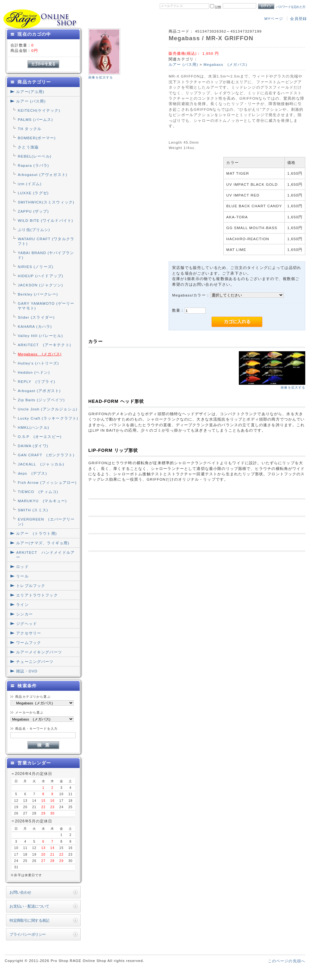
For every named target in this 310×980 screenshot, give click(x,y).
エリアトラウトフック (37, 595)
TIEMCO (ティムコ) (38, 492)
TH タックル (30, 129)
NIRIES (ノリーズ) (36, 267)
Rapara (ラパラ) (33, 165)
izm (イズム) (30, 184)
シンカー (25, 614)
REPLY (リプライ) (37, 381)
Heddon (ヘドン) (34, 372)
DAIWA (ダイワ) (33, 446)
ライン (22, 605)
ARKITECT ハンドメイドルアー (45, 555)
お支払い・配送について (29, 906)
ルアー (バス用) (31, 101)
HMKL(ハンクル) (34, 427)
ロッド (22, 567)
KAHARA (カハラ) (35, 326)
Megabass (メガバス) (40, 354)
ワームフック (29, 643)
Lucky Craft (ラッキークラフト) (48, 418)
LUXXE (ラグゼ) (33, 193)
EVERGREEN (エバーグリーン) (46, 521)
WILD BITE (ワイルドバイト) (45, 220)
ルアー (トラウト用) (36, 533)
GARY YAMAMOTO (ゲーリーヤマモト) (46, 306)
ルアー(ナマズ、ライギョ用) (43, 543)
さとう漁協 (28, 147)
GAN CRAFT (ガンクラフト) (46, 455)
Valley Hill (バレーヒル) (40, 336)
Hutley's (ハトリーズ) (38, 363)
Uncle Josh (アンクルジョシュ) (48, 409)
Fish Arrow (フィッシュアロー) (47, 482)
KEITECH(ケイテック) (39, 110)
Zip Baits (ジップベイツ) (41, 400)
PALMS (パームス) (35, 119)
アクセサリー (29, 633)
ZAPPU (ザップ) (33, 211)
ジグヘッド (27, 624)
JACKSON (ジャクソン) (40, 285)
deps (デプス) (32, 473)
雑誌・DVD (27, 671)
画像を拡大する (101, 77)
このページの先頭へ (287, 961)
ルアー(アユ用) (30, 92)
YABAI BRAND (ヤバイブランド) (46, 255)
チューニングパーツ (35, 662)
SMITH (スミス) (33, 510)
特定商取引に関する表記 (29, 920)
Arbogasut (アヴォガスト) (43, 175)
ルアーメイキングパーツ (39, 652)
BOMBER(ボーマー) (37, 138)
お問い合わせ (20, 892)
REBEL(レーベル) (35, 156)
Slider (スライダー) (36, 317)
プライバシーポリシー (28, 934)
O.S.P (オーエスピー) (40, 437)
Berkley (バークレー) (38, 294)
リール (22, 576)
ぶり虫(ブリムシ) (34, 230)
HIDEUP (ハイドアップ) (40, 276)
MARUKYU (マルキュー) (42, 501)
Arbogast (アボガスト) (39, 391)
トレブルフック (31, 586)
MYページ (274, 19)
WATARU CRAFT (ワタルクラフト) (46, 241)
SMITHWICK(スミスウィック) (46, 202)
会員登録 (298, 19)
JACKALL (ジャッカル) (41, 464)
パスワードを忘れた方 (291, 7)
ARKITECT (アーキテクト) (44, 345)
